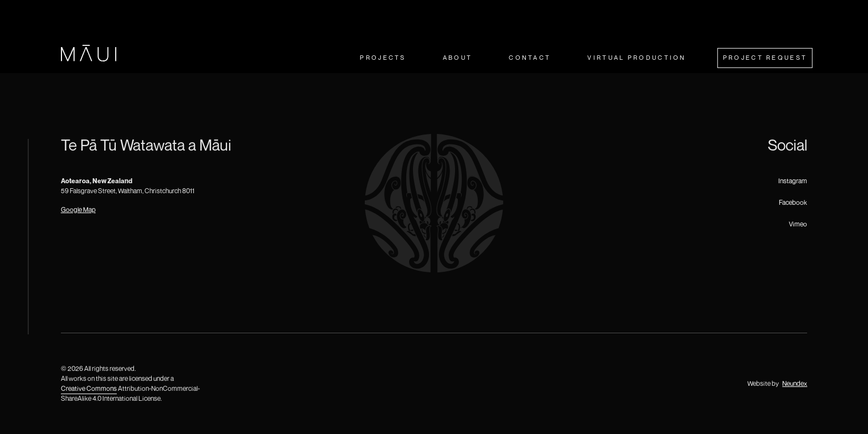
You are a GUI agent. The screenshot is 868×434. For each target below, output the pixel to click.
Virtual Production (637, 57)
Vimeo (798, 224)
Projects (383, 57)
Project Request (765, 57)
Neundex (795, 383)
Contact (530, 57)
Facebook (793, 202)
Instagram (793, 181)
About (458, 57)
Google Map (78, 210)
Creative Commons (89, 388)
